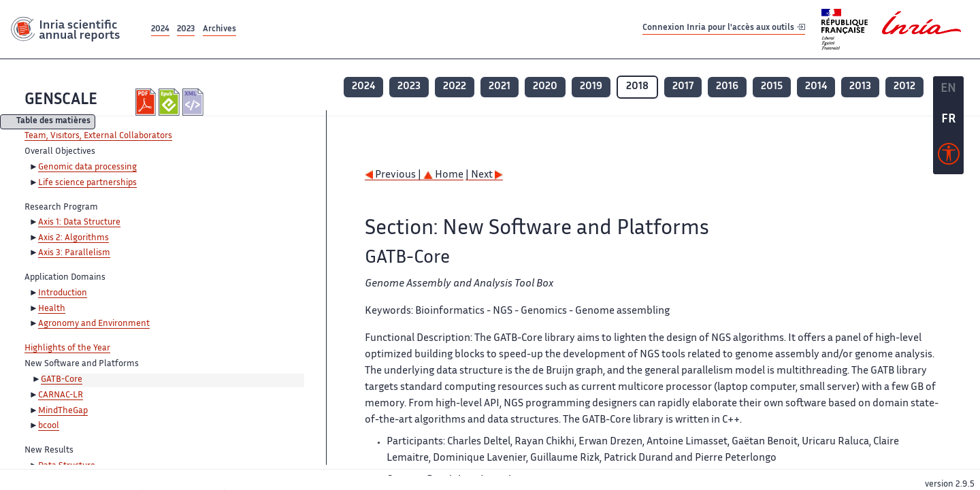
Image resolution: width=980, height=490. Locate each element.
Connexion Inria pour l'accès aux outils (724, 29)
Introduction (63, 293)
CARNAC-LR (61, 395)
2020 (545, 87)
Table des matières (53, 122)
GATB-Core (62, 380)
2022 (455, 87)
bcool (49, 426)
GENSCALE (61, 100)
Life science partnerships (87, 183)
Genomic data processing (87, 167)
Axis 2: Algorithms (73, 238)
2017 (683, 87)
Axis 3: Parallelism (74, 253)
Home (443, 175)
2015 (772, 87)
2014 (816, 87)
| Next (484, 175)
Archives (219, 30)
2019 (591, 87)
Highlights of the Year (67, 348)
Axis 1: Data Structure (79, 223)
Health (52, 309)
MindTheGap (63, 411)
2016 (727, 87)
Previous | (394, 175)
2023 (186, 30)
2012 (904, 87)
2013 (860, 87)
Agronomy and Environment (94, 324)
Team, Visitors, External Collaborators (98, 136)
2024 (160, 30)
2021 (500, 87)
